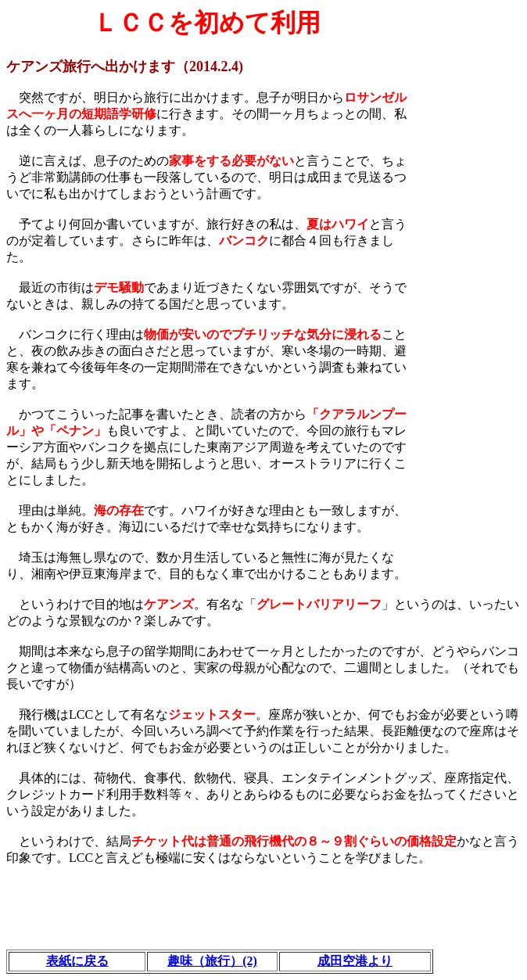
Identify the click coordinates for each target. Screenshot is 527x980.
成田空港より (355, 961)
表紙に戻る (77, 961)
